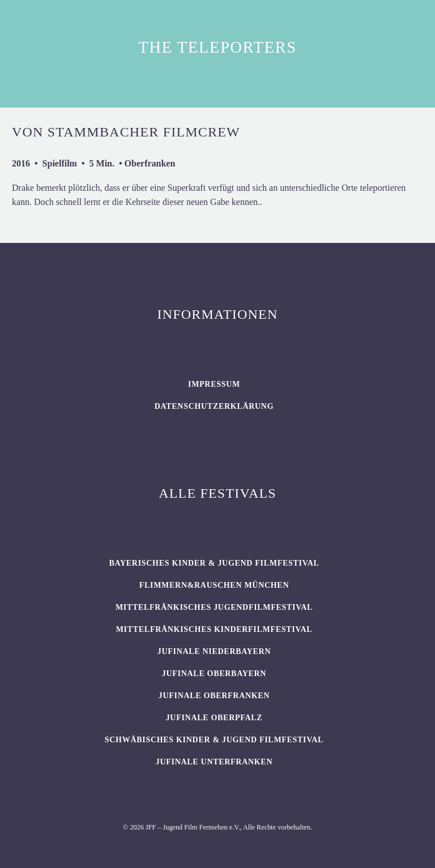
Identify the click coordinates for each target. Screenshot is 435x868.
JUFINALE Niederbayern (214, 651)
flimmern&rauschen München (214, 585)
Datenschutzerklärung (214, 406)
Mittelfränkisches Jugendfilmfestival (214, 607)
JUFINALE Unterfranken (214, 762)
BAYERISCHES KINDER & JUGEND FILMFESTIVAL (214, 563)
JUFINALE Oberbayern (214, 674)
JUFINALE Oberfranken (214, 696)
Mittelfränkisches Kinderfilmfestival (214, 629)
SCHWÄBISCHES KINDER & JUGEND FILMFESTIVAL (214, 740)
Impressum (214, 384)
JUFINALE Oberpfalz (214, 718)
